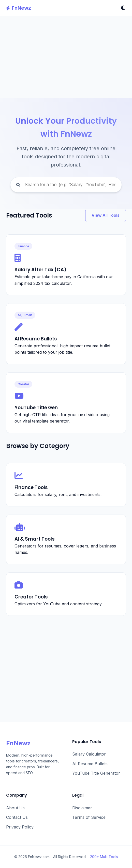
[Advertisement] (66, 57)
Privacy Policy (20, 827)
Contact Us (17, 817)
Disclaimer (82, 808)
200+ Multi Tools (104, 857)
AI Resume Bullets (90, 764)
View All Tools (106, 215)
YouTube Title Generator (96, 773)
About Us (15, 808)
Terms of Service (89, 817)
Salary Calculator (89, 754)
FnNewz (19, 8)
